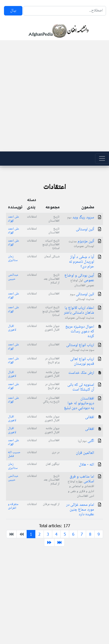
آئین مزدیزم (81, 244)
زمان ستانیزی (13, 258)
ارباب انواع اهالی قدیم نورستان (82, 362)
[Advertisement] (53, 96)
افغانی (90, 417)
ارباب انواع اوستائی (80, 347)
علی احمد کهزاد (13, 219)
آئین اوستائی (85, 229)
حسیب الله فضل (14, 454)
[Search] (65, 11)
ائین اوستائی (82, 296)
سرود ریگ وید (81, 217)
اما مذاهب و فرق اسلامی (81, 486)
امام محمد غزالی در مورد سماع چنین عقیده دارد (80, 510)
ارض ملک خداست (81, 373)
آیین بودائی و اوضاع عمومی (79, 280)
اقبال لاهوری (12, 328)
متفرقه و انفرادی (13, 506)
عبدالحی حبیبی (13, 277)
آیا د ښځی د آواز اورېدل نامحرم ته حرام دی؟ (82, 262)
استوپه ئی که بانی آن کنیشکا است (81, 387)
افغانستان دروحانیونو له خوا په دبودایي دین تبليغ (79, 403)
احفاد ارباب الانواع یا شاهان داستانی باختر (79, 313)
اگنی (86, 441)
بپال (13, 11)
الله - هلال (86, 465)
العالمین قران (85, 453)
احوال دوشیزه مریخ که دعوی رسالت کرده (80, 331)
